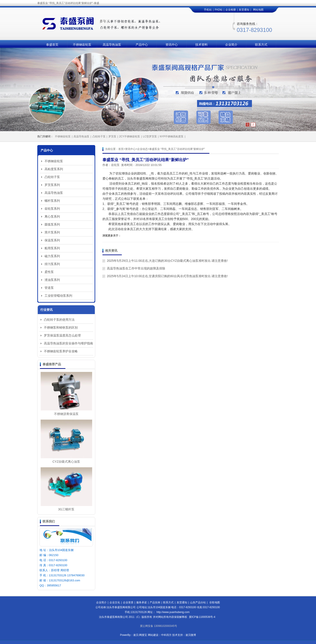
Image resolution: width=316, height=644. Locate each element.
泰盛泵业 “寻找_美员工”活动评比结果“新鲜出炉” (177, 149)
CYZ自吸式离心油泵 (66, 462)
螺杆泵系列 (52, 201)
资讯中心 (172, 45)
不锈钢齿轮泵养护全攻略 (61, 351)
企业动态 (142, 149)
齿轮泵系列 (52, 209)
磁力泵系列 (52, 256)
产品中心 (142, 45)
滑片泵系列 (52, 232)
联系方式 (261, 45)
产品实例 (155, 602)
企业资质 (128, 602)
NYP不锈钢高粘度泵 (172, 136)
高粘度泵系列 (54, 169)
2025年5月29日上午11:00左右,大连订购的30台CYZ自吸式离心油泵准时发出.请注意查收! (167, 261)
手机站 (208, 10)
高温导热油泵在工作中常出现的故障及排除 (136, 268)
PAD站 (219, 10)
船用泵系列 (52, 248)
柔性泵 (49, 272)
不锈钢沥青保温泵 (66, 414)
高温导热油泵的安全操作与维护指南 (68, 343)
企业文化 (115, 602)
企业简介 (231, 45)
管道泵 (49, 288)
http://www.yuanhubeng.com (173, 612)
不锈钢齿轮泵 (82, 45)
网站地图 (258, 10)
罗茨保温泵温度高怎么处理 (62, 335)
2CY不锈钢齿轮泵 (130, 136)
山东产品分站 (198, 602)
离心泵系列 (52, 216)
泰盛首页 (52, 45)
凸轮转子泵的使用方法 (59, 320)
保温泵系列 (52, 240)
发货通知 (244, 10)
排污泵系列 (52, 264)
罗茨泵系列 (52, 185)
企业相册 (231, 10)
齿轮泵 (115, 165)
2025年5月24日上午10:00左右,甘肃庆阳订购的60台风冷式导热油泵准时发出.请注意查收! (167, 276)
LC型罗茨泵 (150, 136)
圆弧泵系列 (52, 224)
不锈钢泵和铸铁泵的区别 (61, 327)
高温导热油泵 (112, 45)
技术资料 (201, 45)
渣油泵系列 (52, 280)
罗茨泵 (112, 136)
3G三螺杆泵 (66, 509)
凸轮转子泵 (99, 136)
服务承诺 (142, 602)
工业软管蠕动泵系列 (58, 296)
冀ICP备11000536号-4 (202, 617)
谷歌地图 (215, 602)
